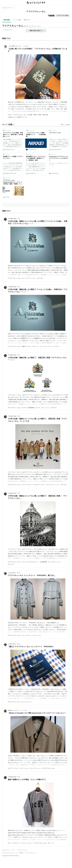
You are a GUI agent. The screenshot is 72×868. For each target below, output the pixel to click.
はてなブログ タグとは (8, 853)
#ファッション (32, 278)
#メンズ (24, 278)
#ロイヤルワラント (33, 562)
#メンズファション (36, 768)
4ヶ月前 (25, 710)
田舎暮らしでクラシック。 (15, 710)
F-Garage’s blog (12, 219)
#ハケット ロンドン (27, 843)
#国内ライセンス (27, 346)
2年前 (19, 219)
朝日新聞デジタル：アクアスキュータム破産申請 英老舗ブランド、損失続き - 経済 (36, 158)
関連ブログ (27, 20)
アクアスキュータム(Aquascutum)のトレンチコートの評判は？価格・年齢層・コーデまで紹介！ (13, 182)
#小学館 (30, 115)
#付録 (39, 115)
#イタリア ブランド (40, 485)
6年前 (19, 573)
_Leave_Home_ (12, 573)
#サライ (10, 115)
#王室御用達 (43, 562)
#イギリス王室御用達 (28, 408)
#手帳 (35, 115)
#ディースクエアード (14, 843)
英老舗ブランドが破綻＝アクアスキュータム (13, 157)
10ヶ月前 (26, 46)
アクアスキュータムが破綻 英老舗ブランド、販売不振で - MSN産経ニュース (13, 134)
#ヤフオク (40, 278)
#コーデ (24, 485)
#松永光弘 (45, 115)
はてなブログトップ (31, 853)
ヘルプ (17, 853)
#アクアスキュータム (20, 115)
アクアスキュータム (55, 133)
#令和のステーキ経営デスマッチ (18, 117)
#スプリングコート (14, 768)
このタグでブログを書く (63, 16)
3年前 (19, 287)
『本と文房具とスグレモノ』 (15, 46)
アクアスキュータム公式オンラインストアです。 (59, 164)
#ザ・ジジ (51, 843)
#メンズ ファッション (53, 485)
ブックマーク (7, 130)
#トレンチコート (27, 635)
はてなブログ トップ (8, 8)
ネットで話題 (17, 20)
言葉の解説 (7, 20)
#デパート (36, 346)
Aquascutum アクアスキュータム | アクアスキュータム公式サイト (59, 158)
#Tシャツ (30, 485)
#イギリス (56, 346)
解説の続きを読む (36, 31)
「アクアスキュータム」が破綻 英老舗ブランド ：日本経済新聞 (36, 134)
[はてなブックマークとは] (14, 125)
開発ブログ (22, 853)
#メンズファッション (46, 346)
